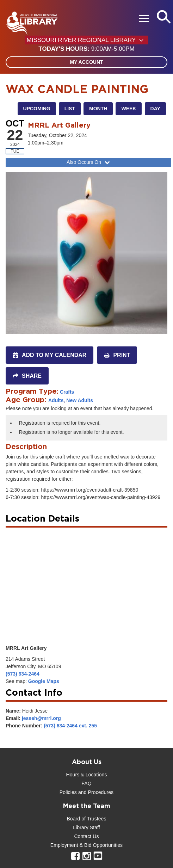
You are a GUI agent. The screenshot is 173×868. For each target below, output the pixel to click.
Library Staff (86, 827)
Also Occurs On (89, 162)
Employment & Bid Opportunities (86, 845)
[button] (86, 49)
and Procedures (95, 792)
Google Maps (44, 681)
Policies (68, 792)
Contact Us (86, 836)
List (70, 109)
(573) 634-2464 (23, 674)
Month (98, 109)
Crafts (67, 392)
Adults (56, 400)
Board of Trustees (86, 819)
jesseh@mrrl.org (41, 718)
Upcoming (37, 109)
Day (155, 109)
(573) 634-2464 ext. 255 (70, 726)
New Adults (80, 400)
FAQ (86, 783)
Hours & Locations (86, 775)
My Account (86, 62)
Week (129, 109)
